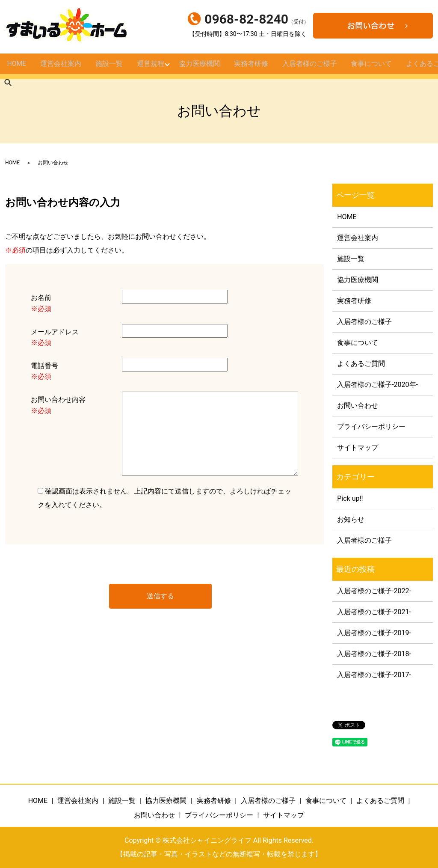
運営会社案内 (60, 66)
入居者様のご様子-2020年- (377, 385)
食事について (367, 66)
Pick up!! (350, 498)
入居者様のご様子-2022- (374, 591)
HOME (17, 66)
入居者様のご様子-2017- (374, 675)
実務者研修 (249, 66)
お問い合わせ (358, 406)
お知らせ (351, 519)
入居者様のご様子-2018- (374, 654)
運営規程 (149, 66)
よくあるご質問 (361, 364)
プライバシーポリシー (371, 427)
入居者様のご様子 (306, 66)
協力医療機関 (198, 66)
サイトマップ (358, 447)
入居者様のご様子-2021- (374, 612)
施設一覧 (108, 66)
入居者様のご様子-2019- (374, 633)
